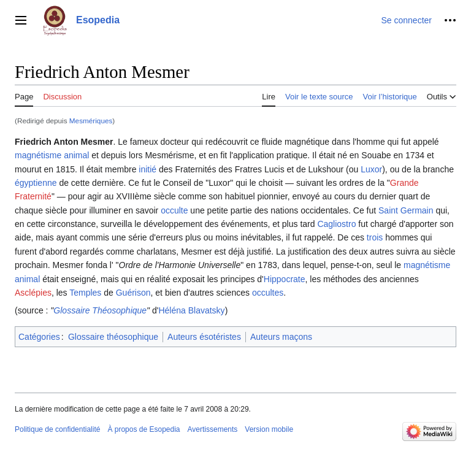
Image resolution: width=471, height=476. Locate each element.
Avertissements (213, 429)
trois (375, 237)
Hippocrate (285, 279)
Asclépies (33, 293)
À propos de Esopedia (144, 429)
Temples (85, 293)
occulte (174, 210)
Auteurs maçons (281, 337)
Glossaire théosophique (113, 337)
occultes (268, 293)
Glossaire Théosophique (100, 310)
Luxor (371, 169)
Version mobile (269, 429)
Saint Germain (406, 210)
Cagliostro (336, 224)
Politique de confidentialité (57, 429)
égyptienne (36, 183)
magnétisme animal (52, 155)
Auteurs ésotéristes (204, 337)
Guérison (133, 293)
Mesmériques (91, 121)
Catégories (39, 337)
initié (147, 169)
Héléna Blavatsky (191, 310)
